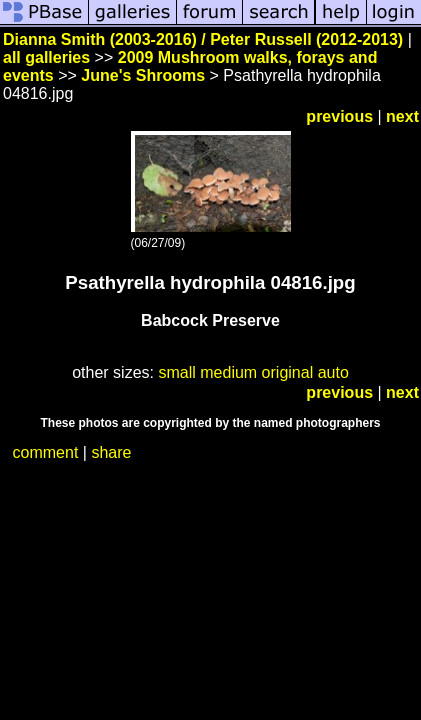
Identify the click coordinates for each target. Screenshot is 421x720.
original (288, 372)
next (402, 116)
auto (333, 372)
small (176, 372)
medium (228, 372)
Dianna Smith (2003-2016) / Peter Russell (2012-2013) (203, 39)
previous (339, 116)
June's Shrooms (143, 75)
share (111, 452)
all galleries (46, 57)
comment (46, 452)
